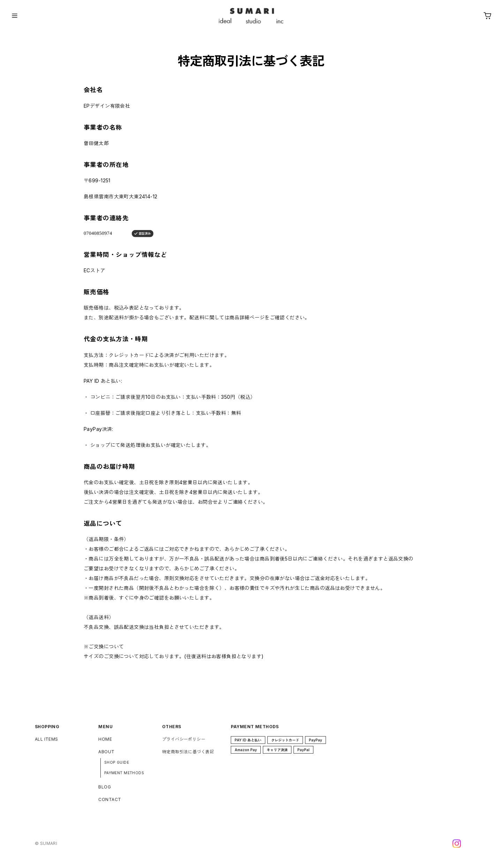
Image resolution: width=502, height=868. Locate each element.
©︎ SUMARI (46, 847)
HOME (105, 743)
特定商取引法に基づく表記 (188, 755)
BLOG (105, 790)
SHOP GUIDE (117, 766)
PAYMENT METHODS (124, 776)
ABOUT (106, 755)
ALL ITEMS (47, 743)
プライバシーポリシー (184, 743)
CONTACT (110, 803)
